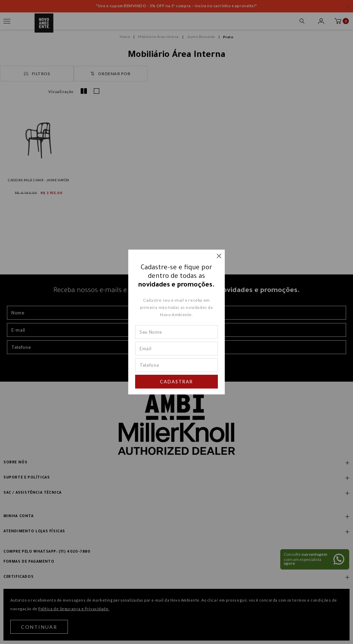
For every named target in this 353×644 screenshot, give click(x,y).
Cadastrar (176, 382)
